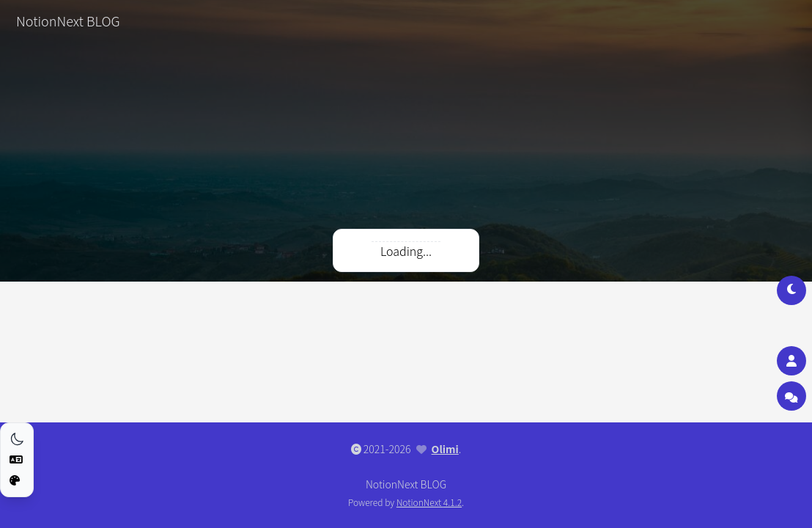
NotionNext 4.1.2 (429, 502)
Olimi (445, 449)
